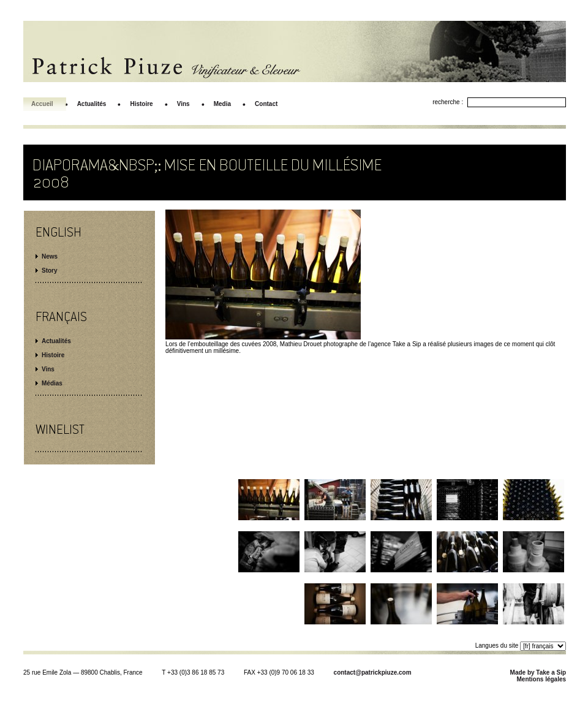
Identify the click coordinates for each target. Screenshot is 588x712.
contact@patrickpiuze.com (373, 672)
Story (50, 271)
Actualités (56, 341)
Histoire (53, 355)
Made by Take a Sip (538, 672)
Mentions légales (542, 679)
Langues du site (497, 646)
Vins (48, 369)
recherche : (448, 102)
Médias (52, 383)
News (50, 256)
